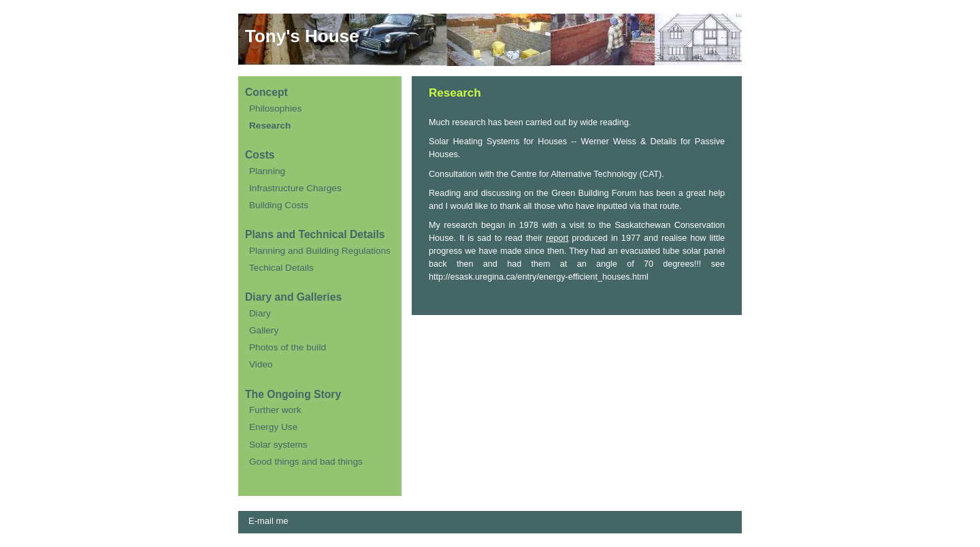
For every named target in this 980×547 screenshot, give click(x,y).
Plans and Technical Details (315, 234)
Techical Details (281, 268)
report (557, 238)
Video (261, 364)
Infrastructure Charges (295, 188)
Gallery (264, 330)
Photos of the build (288, 347)
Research (270, 126)
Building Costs (279, 205)
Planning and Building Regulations (320, 251)
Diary (260, 313)
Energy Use (273, 427)
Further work (275, 410)
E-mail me (268, 521)
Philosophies (275, 109)
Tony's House (302, 36)
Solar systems (278, 445)
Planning (267, 171)
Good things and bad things (306, 462)
